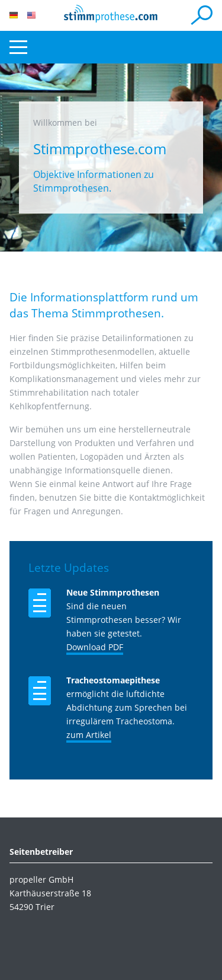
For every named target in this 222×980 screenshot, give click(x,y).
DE (14, 15)
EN (31, 15)
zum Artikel (89, 735)
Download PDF (95, 647)
